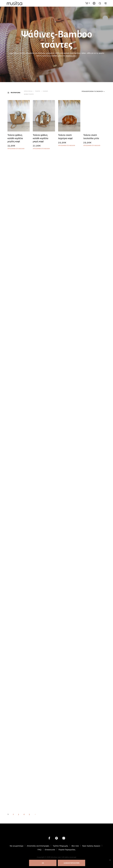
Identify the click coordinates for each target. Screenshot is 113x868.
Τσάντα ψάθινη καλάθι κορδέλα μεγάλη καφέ (15, 138)
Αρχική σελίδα (28, 91)
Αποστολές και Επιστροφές (38, 846)
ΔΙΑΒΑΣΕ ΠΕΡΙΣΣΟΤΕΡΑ (72, 863)
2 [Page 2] (13, 814)
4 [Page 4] (24, 814)
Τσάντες (38, 91)
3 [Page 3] (19, 814)
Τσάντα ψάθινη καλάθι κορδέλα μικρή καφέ (41, 138)
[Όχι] (110, 860)
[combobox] (89, 91)
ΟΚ (43, 863)
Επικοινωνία (50, 850)
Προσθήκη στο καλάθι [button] (16, 149)
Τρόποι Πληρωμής (60, 846)
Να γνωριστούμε (17, 846)
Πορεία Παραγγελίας (67, 850)
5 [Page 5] (29, 814)
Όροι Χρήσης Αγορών (91, 846)
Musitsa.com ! (71, 56)
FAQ (40, 850)
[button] (88, 3)
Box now (75, 846)
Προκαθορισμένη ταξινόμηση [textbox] (92, 91)
